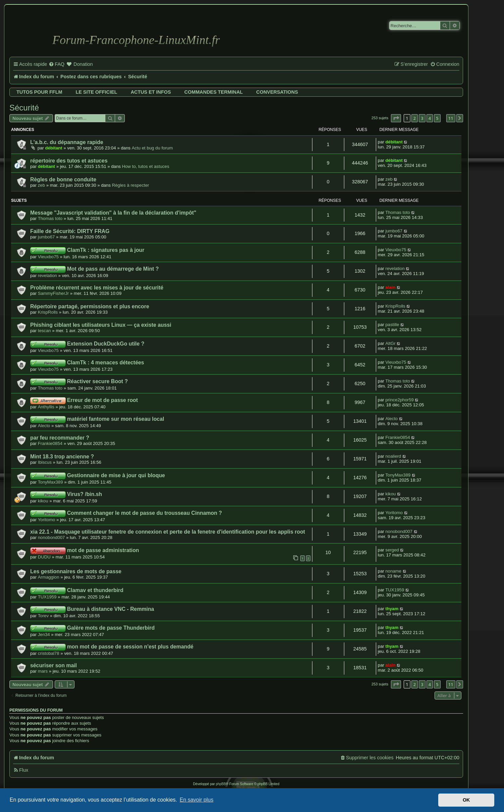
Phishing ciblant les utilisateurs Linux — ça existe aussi (101, 325)
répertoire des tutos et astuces (69, 161)
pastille (392, 325)
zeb (41, 185)
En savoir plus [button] (196, 800)
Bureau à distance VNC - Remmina (111, 609)
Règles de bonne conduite (63, 179)
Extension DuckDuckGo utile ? (106, 344)
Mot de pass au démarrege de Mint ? (113, 269)
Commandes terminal (213, 92)
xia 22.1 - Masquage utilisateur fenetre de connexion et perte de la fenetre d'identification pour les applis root (168, 532)
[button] (396, 118)
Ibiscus (45, 462)
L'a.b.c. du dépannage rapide (67, 142)
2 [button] (415, 118)
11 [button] (451, 118)
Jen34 (44, 635)
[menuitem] (57, 64)
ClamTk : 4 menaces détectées (106, 363)
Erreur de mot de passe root (103, 400)
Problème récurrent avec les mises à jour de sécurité (97, 288)
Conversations (277, 92)
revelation (47, 276)
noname (394, 571)
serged (392, 550)
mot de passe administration (103, 550)
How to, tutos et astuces (146, 166)
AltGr (391, 343)
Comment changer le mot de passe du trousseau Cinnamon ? (145, 513)
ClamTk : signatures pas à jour (106, 250)
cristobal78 (49, 653)
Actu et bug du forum (152, 148)
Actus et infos (151, 92)
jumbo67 (46, 237)
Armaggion (49, 577)
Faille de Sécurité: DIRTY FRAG (70, 231)
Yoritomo (47, 520)
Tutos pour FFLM (39, 92)
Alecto (44, 426)
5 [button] (437, 118)
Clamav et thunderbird (95, 590)
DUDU (44, 557)
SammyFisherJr (53, 293)
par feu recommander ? (60, 438)
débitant (54, 148)
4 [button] (430, 118)
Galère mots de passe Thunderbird (111, 628)
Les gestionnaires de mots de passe (76, 571)
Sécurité (24, 108)
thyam (392, 609)
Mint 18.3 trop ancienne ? (62, 457)
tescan (44, 331)
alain (391, 287)
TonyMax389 (51, 482)
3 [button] (422, 118)
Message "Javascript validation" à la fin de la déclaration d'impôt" (113, 213)
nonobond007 (52, 537)
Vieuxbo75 (48, 257)
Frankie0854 (50, 443)
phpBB (221, 784)
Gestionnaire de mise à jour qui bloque (116, 475)
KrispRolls (48, 312)
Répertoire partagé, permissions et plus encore (90, 306)
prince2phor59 (400, 400)
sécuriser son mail (54, 665)
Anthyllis (46, 407)
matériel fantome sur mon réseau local (116, 419)
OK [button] (466, 800)
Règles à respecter (130, 185)
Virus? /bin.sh (85, 494)
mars (43, 671)
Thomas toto (50, 218)
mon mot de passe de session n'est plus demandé (130, 647)
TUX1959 (47, 597)
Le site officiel (96, 92)
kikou (43, 501)
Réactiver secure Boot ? (97, 381)
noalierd (393, 456)
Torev (43, 616)
